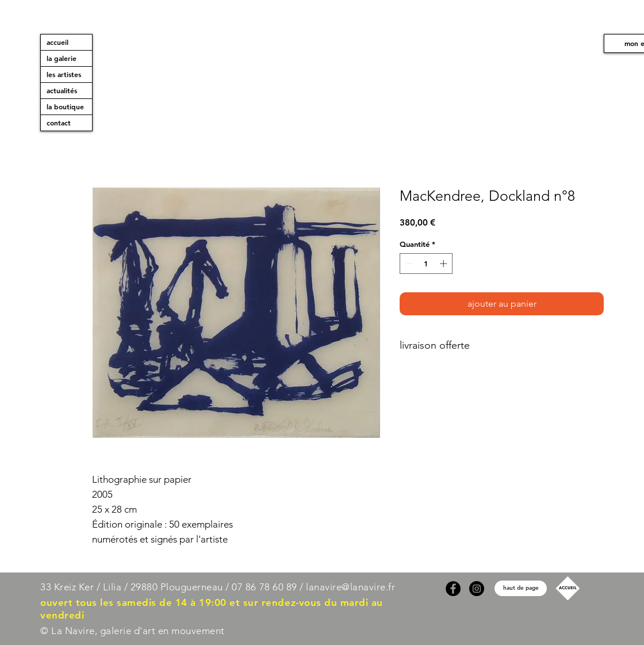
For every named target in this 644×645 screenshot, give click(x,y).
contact (59, 123)
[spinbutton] (426, 264)
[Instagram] (477, 589)
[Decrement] (408, 264)
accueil (57, 42)
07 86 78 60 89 (264, 587)
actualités (62, 90)
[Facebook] (453, 589)
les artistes (64, 74)
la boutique (65, 106)
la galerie (62, 58)
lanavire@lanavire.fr (350, 587)
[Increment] (444, 264)
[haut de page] (521, 588)
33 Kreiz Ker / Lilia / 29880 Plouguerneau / (135, 587)
